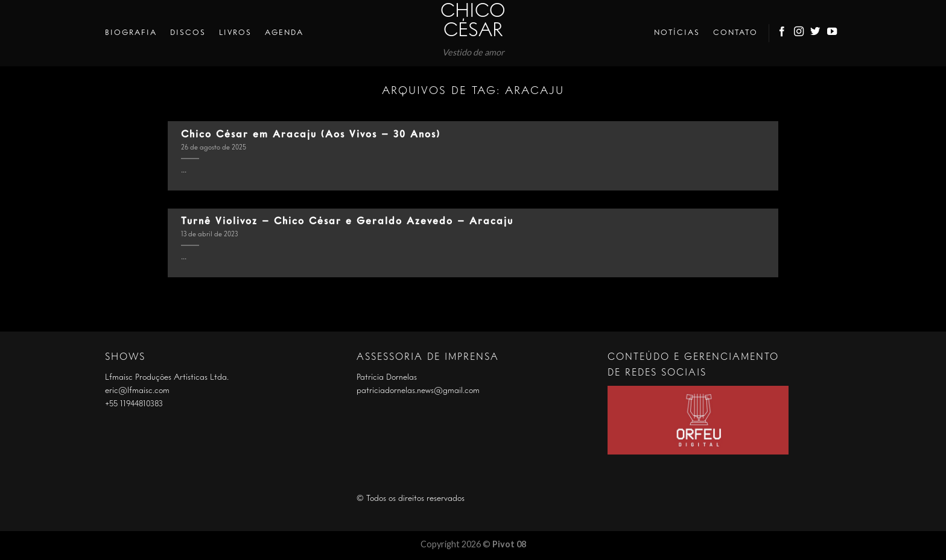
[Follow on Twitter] (816, 33)
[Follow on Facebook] (783, 33)
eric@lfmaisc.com (137, 391)
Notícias (677, 33)
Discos (188, 33)
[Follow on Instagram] (799, 33)
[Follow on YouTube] (833, 33)
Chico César (473, 22)
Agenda (284, 33)
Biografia (131, 33)
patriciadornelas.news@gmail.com (418, 391)
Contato (735, 33)
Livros (235, 33)
